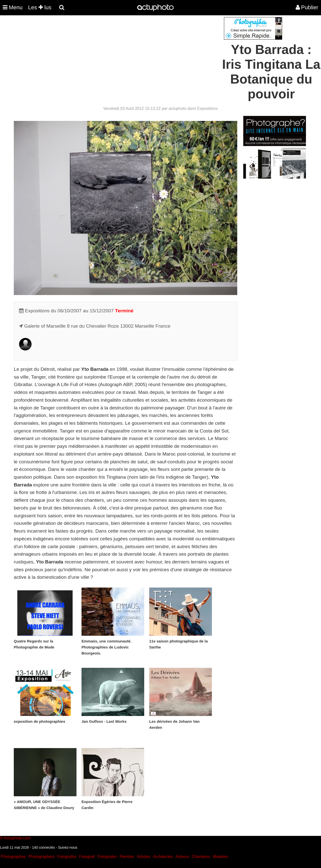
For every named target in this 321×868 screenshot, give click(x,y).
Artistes (144, 857)
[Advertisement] (130, 52)
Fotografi (87, 857)
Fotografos (67, 857)
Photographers (42, 857)
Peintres (127, 857)
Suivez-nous (68, 847)
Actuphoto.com (17, 838)
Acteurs (182, 857)
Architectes (163, 857)
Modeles (220, 857)
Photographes (13, 857)
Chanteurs (201, 857)
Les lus (40, 7)
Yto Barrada (95, 369)
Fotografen (107, 857)
